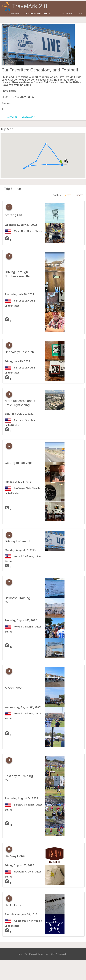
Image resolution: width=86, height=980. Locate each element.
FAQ (25, 954)
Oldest (68, 195)
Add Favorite (28, 117)
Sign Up (69, 14)
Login (79, 14)
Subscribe (12, 117)
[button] (47, 164)
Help (20, 954)
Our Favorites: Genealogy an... (38, 14)
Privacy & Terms (36, 954)
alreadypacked (12, 14)
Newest (80, 195)
